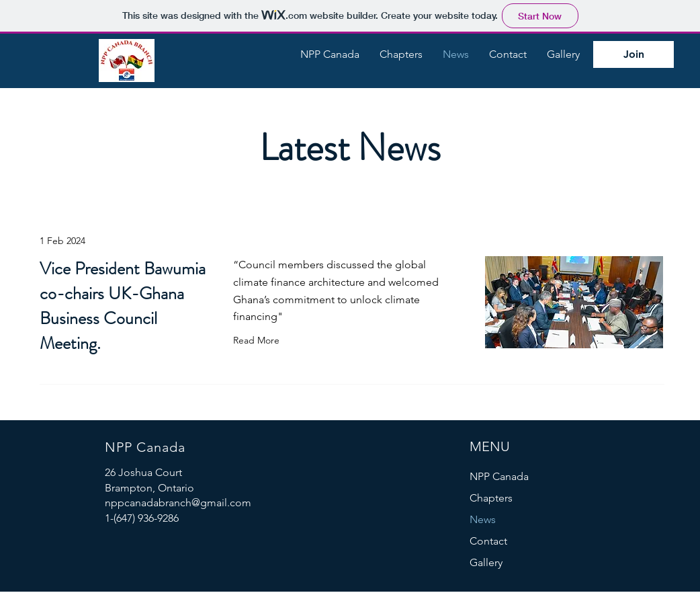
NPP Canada (499, 476)
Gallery (486, 562)
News (483, 519)
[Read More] (259, 340)
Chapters (491, 498)
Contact (488, 541)
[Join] (633, 54)
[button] (330, 54)
